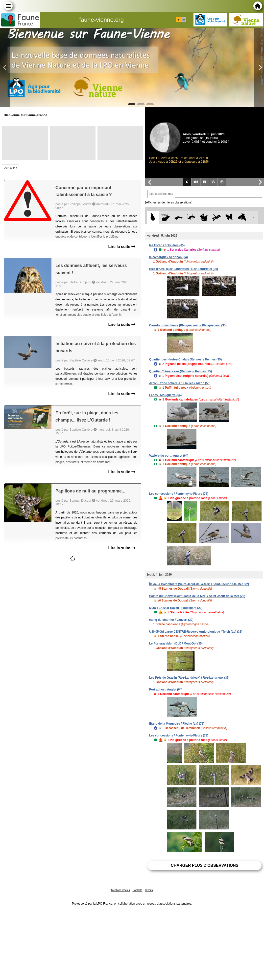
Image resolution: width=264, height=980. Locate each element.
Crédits (149, 890)
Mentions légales (121, 890)
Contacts (137, 890)
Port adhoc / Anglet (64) (166, 690)
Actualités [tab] (11, 168)
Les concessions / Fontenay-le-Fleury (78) (179, 494)
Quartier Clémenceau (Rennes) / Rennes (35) (180, 371)
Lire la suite (122, 247)
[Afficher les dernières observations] (169, 202)
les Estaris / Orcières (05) (167, 245)
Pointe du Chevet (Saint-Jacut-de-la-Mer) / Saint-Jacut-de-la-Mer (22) (197, 596)
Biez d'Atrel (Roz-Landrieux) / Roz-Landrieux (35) (184, 269)
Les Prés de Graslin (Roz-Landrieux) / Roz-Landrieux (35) (189, 678)
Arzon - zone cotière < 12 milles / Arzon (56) (180, 383)
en (184, 20)
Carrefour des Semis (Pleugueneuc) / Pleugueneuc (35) (188, 325)
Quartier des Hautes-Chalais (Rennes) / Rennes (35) (185, 359)
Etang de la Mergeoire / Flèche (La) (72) (177, 724)
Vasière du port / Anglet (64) (169, 456)
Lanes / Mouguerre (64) (165, 395)
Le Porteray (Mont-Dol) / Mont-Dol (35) (176, 644)
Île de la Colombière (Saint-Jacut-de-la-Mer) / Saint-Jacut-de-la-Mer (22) (199, 584)
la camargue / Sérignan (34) (168, 257)
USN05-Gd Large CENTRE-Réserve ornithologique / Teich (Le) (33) (196, 632)
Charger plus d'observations (204, 865)
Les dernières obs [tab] (161, 194)
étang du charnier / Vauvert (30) (171, 620)
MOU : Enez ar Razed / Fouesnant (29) (176, 608)
